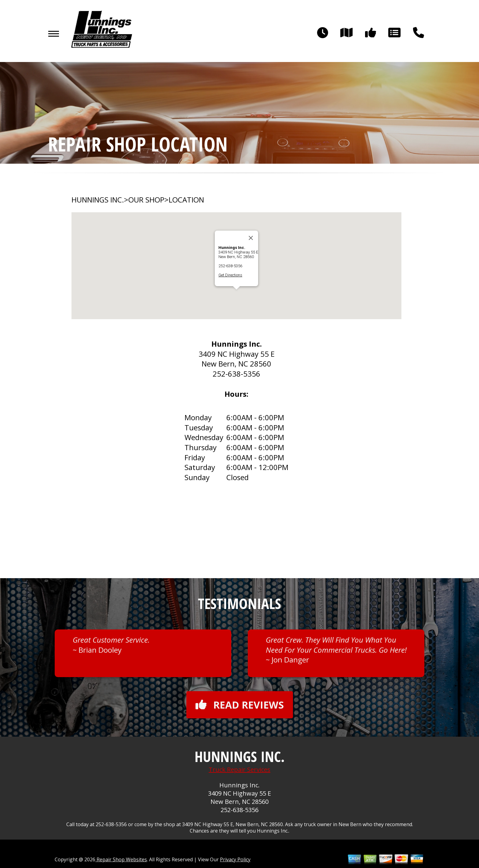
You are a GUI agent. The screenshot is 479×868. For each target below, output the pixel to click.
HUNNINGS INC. (98, 200)
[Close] (251, 238)
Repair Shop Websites (121, 859)
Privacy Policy (235, 859)
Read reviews (240, 705)
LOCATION (186, 200)
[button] (236, 295)
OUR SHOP (146, 200)
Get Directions (230, 275)
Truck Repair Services (239, 770)
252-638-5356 (230, 266)
